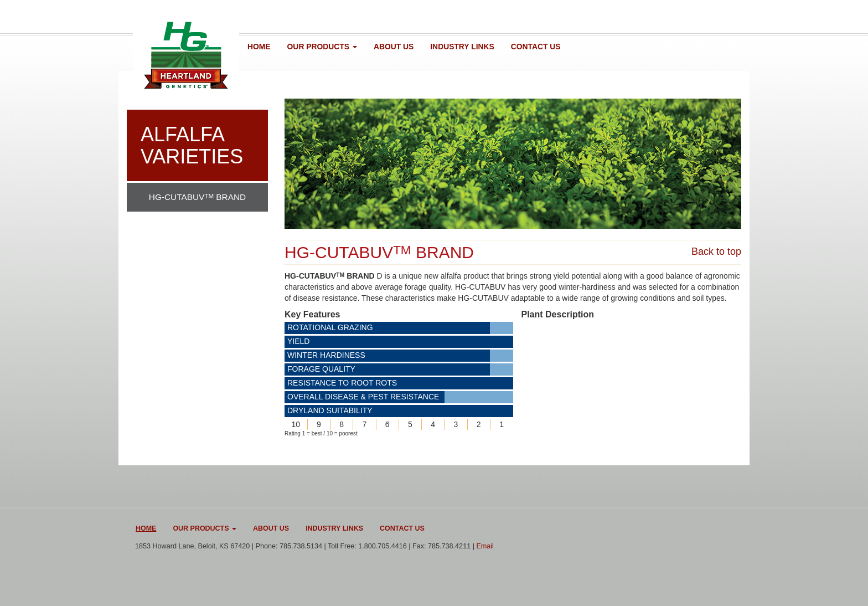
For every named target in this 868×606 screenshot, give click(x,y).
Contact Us (536, 47)
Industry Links (462, 47)
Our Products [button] (322, 47)
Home (259, 47)
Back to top (716, 252)
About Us (394, 47)
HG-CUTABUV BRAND (197, 197)
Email (485, 546)
